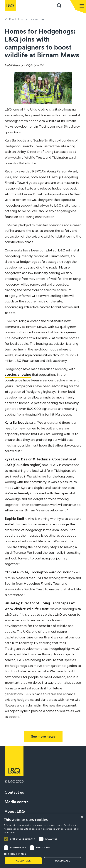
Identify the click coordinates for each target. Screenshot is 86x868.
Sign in (67, 6)
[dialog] (43, 841)
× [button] (82, 817)
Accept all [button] (23, 861)
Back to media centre (27, 19)
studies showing (18, 374)
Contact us (14, 792)
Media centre (17, 802)
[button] (43, 854)
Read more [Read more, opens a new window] (10, 833)
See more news (43, 736)
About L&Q (15, 811)
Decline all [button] (63, 861)
